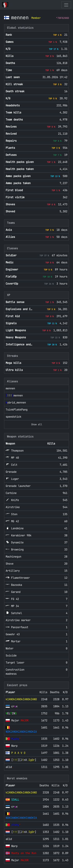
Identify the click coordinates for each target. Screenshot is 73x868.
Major (20, 720)
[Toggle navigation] (66, 5)
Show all (37, 424)
